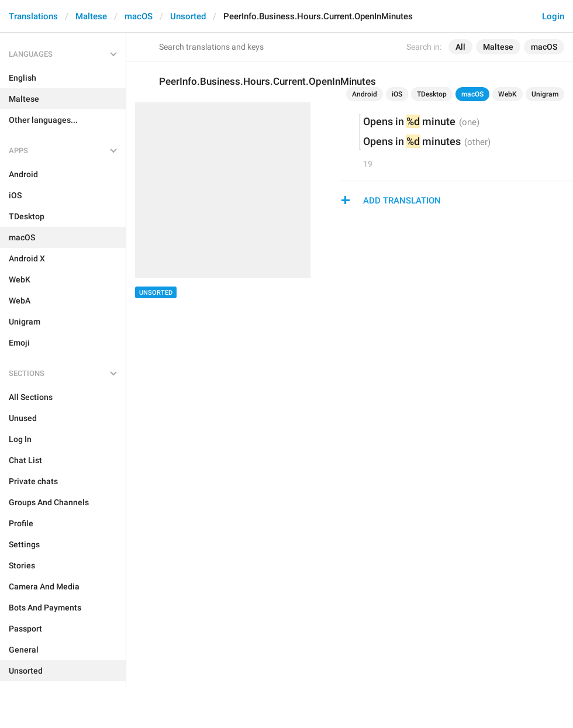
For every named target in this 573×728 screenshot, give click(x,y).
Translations (33, 16)
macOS (139, 16)
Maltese (91, 16)
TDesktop (432, 94)
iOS (397, 94)
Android (365, 94)
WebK (508, 94)
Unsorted (188, 16)
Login (553, 16)
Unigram (545, 94)
